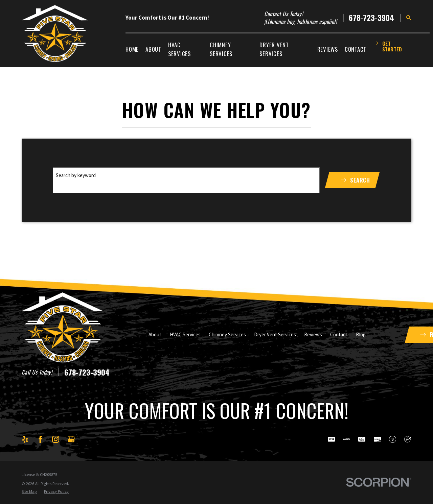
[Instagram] (56, 439)
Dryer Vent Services (275, 334)
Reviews (313, 334)
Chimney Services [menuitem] (221, 49)
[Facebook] (40, 439)
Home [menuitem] (132, 49)
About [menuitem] (153, 49)
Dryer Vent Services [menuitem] (274, 49)
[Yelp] (25, 439)
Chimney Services (227, 334)
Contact (339, 334)
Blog (361, 334)
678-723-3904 (371, 18)
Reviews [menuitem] (328, 49)
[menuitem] (29, 492)
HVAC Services (185, 334)
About (155, 334)
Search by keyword (76, 175)
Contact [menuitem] (356, 49)
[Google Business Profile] (71, 439)
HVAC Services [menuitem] (179, 49)
